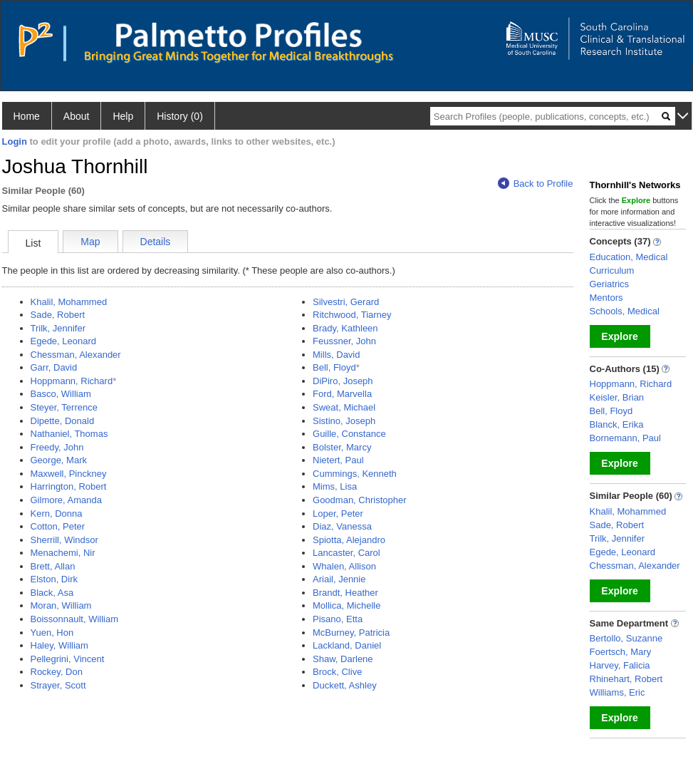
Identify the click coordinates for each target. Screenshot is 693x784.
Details (156, 242)
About (77, 116)
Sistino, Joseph (344, 421)
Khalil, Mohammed (69, 302)
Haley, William (59, 645)
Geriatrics (610, 284)
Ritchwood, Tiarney (352, 315)
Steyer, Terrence (64, 407)
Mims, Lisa (335, 486)
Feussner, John (344, 341)
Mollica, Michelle (346, 605)
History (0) (180, 116)
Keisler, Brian (617, 397)
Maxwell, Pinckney (69, 474)
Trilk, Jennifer (58, 328)
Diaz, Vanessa (342, 526)
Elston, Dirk (54, 579)
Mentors (606, 298)
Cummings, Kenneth (355, 474)
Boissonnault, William (75, 619)
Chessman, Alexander (76, 355)
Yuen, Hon (52, 633)
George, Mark (59, 460)
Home (27, 116)
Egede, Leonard (64, 341)
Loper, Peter (338, 514)
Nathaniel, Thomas (69, 434)
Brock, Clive (337, 672)
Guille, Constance (349, 434)
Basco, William (61, 394)
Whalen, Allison (344, 566)
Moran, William (61, 605)
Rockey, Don (57, 672)
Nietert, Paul (338, 460)
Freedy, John (57, 447)
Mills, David (336, 355)
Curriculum (612, 270)
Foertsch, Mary (621, 652)
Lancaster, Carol (346, 553)
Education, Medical (629, 257)
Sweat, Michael (344, 407)
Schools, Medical (625, 311)
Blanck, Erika (617, 424)
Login (15, 141)
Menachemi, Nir (63, 553)
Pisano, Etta (338, 619)
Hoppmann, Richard (72, 381)
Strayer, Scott (58, 685)
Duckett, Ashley (345, 685)
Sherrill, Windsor (64, 540)
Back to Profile (536, 184)
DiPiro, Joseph (343, 381)
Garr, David (54, 367)
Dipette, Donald (63, 421)
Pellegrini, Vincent (68, 659)
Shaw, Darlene (343, 659)
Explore (619, 336)
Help (123, 116)
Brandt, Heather (345, 593)
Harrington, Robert (69, 486)
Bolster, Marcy (342, 447)
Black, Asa (52, 593)
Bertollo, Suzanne (626, 638)
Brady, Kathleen (345, 328)
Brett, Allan (53, 566)
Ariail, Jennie (339, 579)
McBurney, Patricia (351, 633)
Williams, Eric (618, 692)
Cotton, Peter (58, 526)
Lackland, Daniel (347, 645)
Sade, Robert (58, 315)
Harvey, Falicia (620, 665)
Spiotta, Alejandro (349, 540)
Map (90, 242)
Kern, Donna (57, 514)
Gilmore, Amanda (66, 500)
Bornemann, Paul (625, 438)
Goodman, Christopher (360, 500)
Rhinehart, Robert (626, 679)
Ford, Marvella (342, 394)
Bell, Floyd (334, 367)
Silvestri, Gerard (346, 302)
